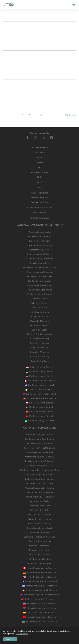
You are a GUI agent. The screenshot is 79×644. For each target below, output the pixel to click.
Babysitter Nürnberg (39, 356)
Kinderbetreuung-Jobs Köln (40, 443)
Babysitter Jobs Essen (40, 532)
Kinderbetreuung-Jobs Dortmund (40, 448)
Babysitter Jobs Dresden (40, 519)
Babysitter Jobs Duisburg (39, 523)
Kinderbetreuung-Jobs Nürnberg (39, 492)
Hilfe (40, 177)
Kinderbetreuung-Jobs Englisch (40, 577)
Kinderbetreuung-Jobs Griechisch (39, 586)
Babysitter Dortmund (40, 312)
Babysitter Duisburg (40, 321)
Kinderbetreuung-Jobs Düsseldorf (39, 461)
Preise (40, 168)
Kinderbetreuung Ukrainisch (40, 420)
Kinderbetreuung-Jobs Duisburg (40, 457)
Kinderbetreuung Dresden (40, 250)
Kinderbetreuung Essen (40, 263)
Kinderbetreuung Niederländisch (40, 394)
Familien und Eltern (39, 202)
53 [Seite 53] (42, 115)
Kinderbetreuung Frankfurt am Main (40, 267)
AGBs (40, 157)
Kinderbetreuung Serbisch (40, 407)
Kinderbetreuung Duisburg (39, 254)
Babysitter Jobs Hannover (39, 546)
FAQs (39, 182)
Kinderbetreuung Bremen (40, 236)
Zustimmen (10, 639)
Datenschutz (39, 162)
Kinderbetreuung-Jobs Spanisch (39, 612)
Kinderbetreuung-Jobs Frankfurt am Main (39, 470)
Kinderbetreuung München (40, 285)
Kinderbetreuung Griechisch (40, 385)
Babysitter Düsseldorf (39, 325)
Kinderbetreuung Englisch (39, 376)
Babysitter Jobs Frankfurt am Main (40, 537)
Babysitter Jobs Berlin (39, 501)
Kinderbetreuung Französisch (39, 380)
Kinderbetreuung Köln (39, 241)
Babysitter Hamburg (39, 339)
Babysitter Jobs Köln (39, 510)
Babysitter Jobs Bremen (40, 506)
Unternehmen (39, 213)
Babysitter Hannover (40, 343)
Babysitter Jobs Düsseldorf (40, 528)
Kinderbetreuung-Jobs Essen (39, 466)
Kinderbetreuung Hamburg (40, 272)
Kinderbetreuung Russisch (39, 403)
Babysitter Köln (40, 307)
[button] (74, 4)
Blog (39, 188)
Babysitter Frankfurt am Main (39, 334)
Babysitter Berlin (40, 299)
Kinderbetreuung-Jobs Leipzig (39, 483)
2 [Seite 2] (29, 115)
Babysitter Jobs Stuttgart (40, 563)
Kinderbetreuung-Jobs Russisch (40, 603)
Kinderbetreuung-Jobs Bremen (39, 439)
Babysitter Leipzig (39, 348)
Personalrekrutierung (39, 218)
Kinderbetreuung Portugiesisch (40, 398)
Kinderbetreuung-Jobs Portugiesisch (39, 599)
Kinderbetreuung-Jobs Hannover (40, 479)
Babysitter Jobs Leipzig (40, 550)
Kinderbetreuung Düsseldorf (40, 259)
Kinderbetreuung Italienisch (39, 389)
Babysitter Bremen (39, 303)
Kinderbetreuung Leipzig (40, 281)
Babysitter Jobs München (40, 555)
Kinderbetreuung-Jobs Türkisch (39, 617)
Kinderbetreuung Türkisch (40, 416)
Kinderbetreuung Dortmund (39, 245)
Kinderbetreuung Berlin (39, 232)
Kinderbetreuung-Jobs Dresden (39, 452)
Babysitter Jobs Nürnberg (40, 559)
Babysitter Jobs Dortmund (39, 514)
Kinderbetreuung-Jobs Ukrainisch (39, 621)
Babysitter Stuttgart (39, 361)
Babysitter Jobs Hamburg (40, 541)
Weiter (71, 115)
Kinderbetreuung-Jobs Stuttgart (39, 497)
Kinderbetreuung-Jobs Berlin (40, 434)
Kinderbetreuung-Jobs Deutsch (40, 572)
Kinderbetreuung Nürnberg (40, 290)
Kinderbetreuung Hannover (39, 276)
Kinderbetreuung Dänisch (40, 367)
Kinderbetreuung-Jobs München (39, 488)
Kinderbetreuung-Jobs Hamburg (39, 474)
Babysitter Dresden (39, 316)
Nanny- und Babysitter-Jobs (40, 207)
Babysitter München (39, 352)
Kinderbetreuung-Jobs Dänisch (39, 568)
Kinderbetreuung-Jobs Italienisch (40, 590)
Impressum (40, 152)
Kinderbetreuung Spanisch (40, 412)
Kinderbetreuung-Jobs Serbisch (39, 608)
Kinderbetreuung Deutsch (39, 372)
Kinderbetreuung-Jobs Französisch (40, 581)
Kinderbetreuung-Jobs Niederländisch (39, 595)
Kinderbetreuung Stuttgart (40, 294)
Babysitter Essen (39, 330)
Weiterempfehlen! (39, 193)
